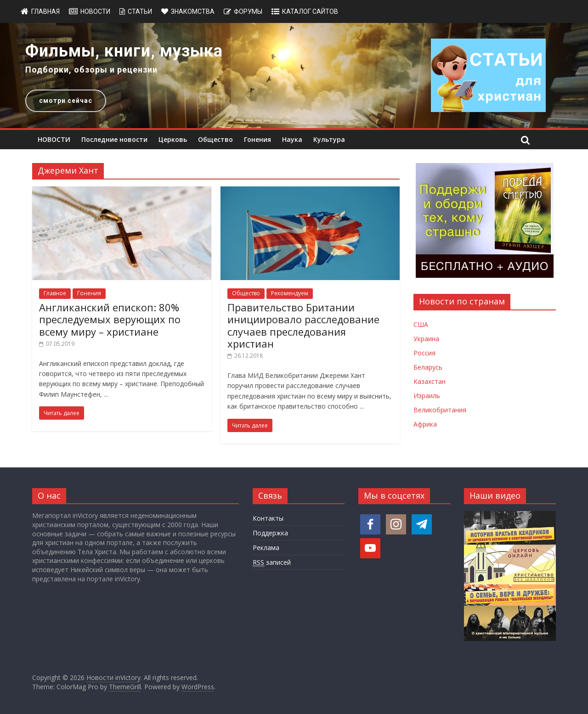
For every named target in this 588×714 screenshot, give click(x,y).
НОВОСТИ (54, 139)
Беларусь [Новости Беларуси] (428, 367)
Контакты (268, 518)
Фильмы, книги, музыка (124, 51)
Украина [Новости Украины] (426, 339)
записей (272, 562)
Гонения (257, 139)
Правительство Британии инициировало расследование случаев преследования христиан (303, 325)
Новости (95, 11)
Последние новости (114, 139)
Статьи (140, 11)
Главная (45, 11)
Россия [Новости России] (424, 353)
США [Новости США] (421, 324)
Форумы (248, 11)
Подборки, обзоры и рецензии (91, 70)
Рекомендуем (290, 293)
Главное (55, 293)
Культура (329, 139)
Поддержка (270, 533)
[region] (294, 76)
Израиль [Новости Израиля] (427, 396)
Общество (215, 139)
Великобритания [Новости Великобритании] (440, 410)
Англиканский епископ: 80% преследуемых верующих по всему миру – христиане (110, 319)
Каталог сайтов (310, 11)
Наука (292, 139)
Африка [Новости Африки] (425, 424)
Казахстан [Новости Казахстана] (430, 381)
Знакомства (193, 11)
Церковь (173, 139)
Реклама (266, 548)
